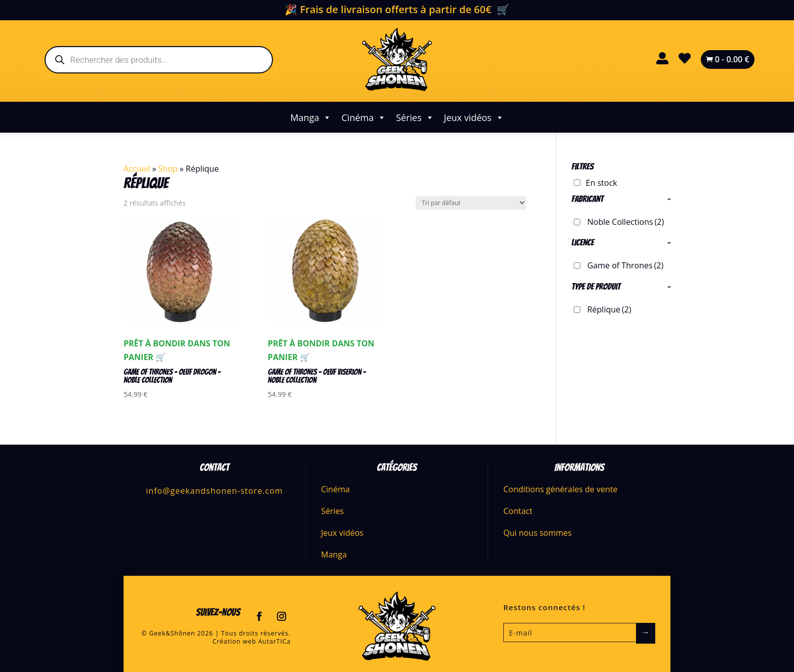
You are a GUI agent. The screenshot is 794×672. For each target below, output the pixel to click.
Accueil (137, 169)
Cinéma (364, 117)
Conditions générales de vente (560, 489)
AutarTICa (274, 641)
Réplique (609, 309)
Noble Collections (626, 222)
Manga (311, 117)
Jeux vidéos (474, 117)
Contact (518, 511)
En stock (602, 183)
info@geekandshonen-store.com (214, 491)
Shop (168, 169)
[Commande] (471, 203)
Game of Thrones (625, 265)
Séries (415, 117)
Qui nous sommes (538, 533)
